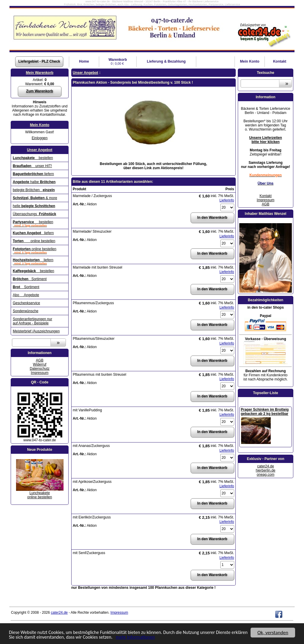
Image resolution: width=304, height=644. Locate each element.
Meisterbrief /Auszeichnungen (36, 331)
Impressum (40, 373)
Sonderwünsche (26, 311)
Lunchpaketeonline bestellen (40, 495)
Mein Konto (40, 125)
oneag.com (266, 475)
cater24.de (266, 466)
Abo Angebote (26, 295)
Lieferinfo (227, 200)
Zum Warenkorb (40, 91)
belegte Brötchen (34, 190)
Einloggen (40, 138)
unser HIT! (32, 166)
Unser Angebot (40, 150)
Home (84, 61)
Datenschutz (40, 369)
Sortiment (30, 279)
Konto (250, 61)
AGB (40, 360)
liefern (33, 174)
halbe (34, 182)
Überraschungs (34, 214)
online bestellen (34, 241)
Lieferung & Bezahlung (166, 61)
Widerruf (40, 364)
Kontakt (280, 61)
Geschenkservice (26, 303)
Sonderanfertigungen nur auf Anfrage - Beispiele (33, 321)
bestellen (33, 158)
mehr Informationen (161, 637)
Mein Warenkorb (40, 73)
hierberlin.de (265, 470)
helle (34, 206)
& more (35, 198)
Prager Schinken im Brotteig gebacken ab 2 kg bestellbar (265, 412)
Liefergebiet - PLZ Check (39, 61)
